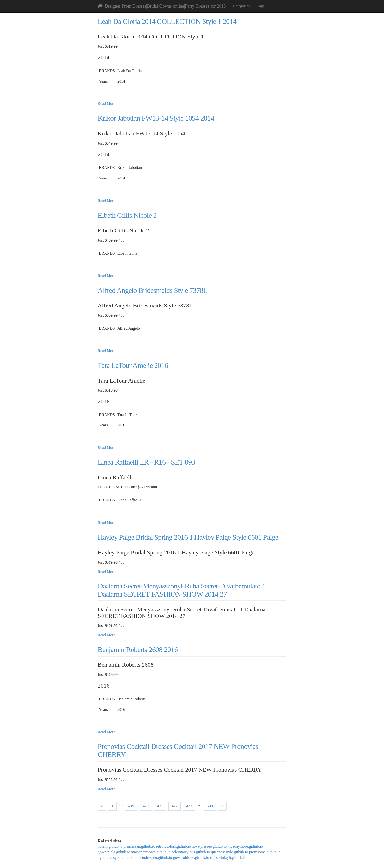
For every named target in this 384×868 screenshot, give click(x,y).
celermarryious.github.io (191, 852)
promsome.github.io (265, 852)
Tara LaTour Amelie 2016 (133, 365)
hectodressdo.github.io (154, 858)
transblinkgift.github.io (228, 858)
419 (131, 806)
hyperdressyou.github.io (117, 858)
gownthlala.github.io (114, 852)
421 (160, 806)
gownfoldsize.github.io (191, 858)
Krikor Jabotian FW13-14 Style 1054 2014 (156, 118)
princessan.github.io (139, 846)
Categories (241, 6)
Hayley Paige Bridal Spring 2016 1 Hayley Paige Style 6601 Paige (188, 537)
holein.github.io (110, 846)
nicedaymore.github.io (245, 846)
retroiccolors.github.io (173, 846)
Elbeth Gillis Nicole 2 (127, 215)
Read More (107, 104)
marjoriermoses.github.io (151, 852)
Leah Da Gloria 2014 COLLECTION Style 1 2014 (167, 21)
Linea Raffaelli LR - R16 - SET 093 (146, 462)
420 (146, 806)
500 (210, 806)
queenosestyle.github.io (230, 852)
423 (189, 806)
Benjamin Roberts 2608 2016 (138, 649)
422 (175, 806)
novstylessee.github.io (209, 846)
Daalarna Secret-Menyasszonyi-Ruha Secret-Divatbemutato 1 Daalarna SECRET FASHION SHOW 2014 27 (182, 590)
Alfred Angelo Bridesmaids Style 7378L (153, 290)
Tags (261, 6)
